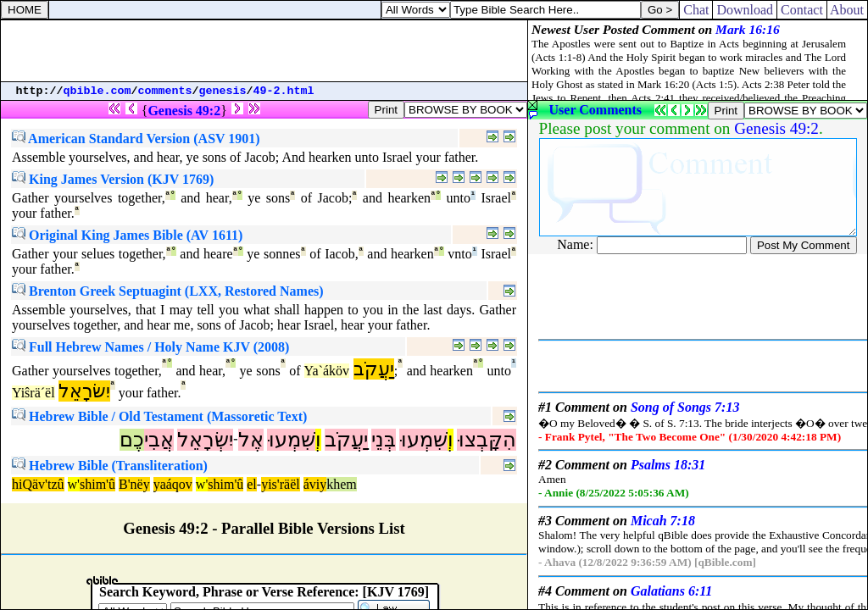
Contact (802, 10)
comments (165, 91)
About (847, 10)
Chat (696, 10)
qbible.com (97, 91)
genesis (223, 91)
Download (745, 10)
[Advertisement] (264, 51)
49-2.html (284, 91)
